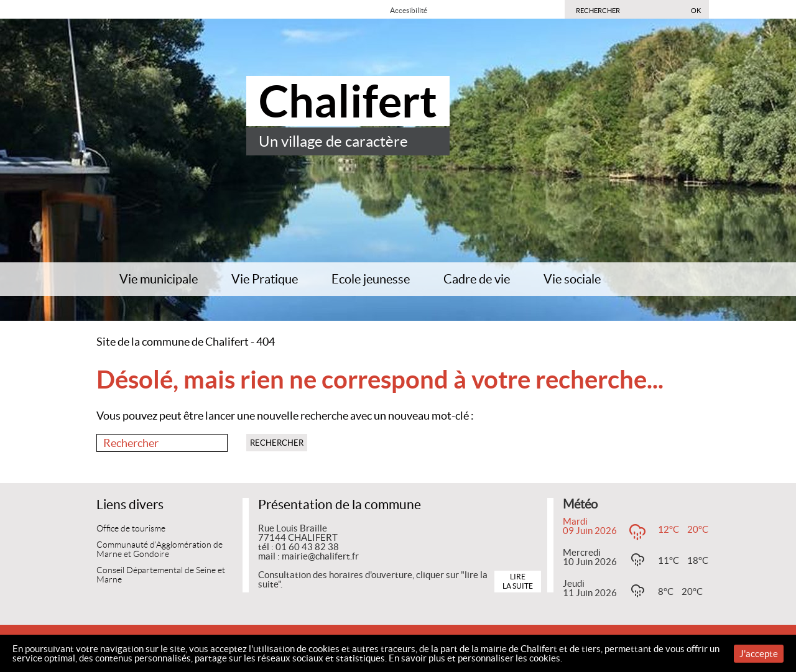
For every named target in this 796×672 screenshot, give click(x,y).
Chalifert (348, 101)
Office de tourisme (131, 529)
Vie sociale (572, 279)
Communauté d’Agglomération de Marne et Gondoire (160, 550)
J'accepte (759, 654)
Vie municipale (159, 279)
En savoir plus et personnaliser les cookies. (475, 658)
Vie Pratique (265, 279)
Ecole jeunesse (371, 279)
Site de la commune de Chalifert (173, 342)
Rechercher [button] (277, 443)
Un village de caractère (333, 141)
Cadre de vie (477, 279)
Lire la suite (518, 581)
